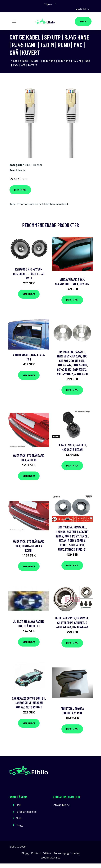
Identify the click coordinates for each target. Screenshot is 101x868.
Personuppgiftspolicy (67, 853)
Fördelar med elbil (26, 812)
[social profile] (55, 4)
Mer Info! (20, 190)
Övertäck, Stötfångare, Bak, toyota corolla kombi (29, 546)
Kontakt (36, 853)
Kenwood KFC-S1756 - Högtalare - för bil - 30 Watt (29, 274)
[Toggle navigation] (14, 21)
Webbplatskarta (51, 858)
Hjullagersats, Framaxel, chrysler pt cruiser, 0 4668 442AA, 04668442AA (72, 622)
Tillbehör (37, 165)
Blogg (19, 825)
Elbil (27, 165)
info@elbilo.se (83, 9)
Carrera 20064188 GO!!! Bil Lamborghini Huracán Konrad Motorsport (29, 703)
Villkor (47, 853)
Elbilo (19, 818)
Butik (83, 21)
